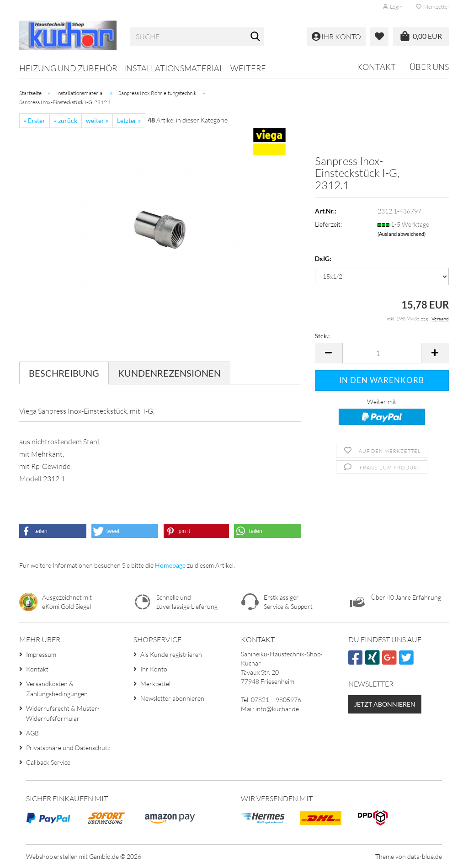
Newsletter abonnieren (172, 698)
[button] (329, 353)
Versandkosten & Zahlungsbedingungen (57, 689)
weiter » (97, 120)
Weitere (248, 68)
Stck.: (322, 336)
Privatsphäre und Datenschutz (68, 748)
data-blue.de (425, 856)
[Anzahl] (382, 353)
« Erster (35, 120)
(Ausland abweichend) (402, 234)
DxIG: (323, 258)
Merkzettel (432, 7)
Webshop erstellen (52, 856)
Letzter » (129, 120)
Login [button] (393, 7)
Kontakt (376, 67)
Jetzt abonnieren (385, 704)
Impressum (41, 654)
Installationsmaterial (174, 68)
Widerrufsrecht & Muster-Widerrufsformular (63, 713)
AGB (32, 733)
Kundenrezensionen (169, 373)
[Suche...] (255, 37)
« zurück (66, 120)
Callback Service (48, 762)
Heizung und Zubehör (68, 68)
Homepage (170, 565)
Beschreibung (64, 373)
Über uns (429, 67)
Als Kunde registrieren (171, 654)
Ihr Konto (154, 669)
